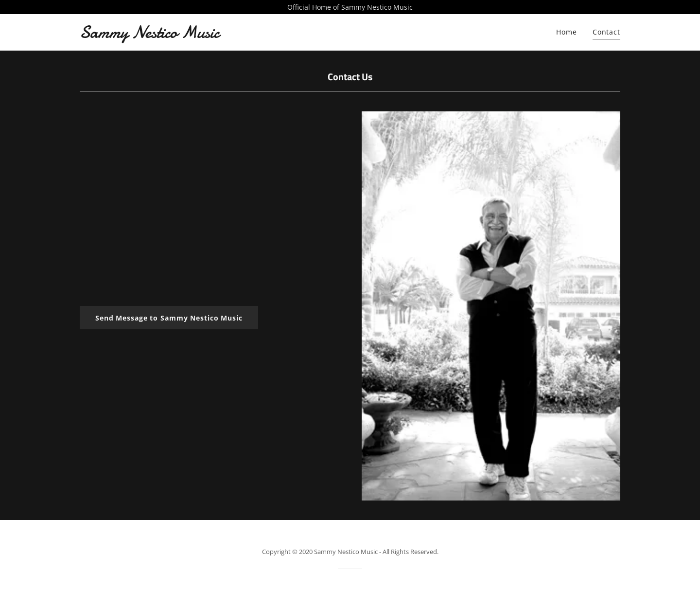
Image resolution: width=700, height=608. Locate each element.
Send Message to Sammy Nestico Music (169, 318)
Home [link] (567, 32)
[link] (161, 35)
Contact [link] (606, 32)
